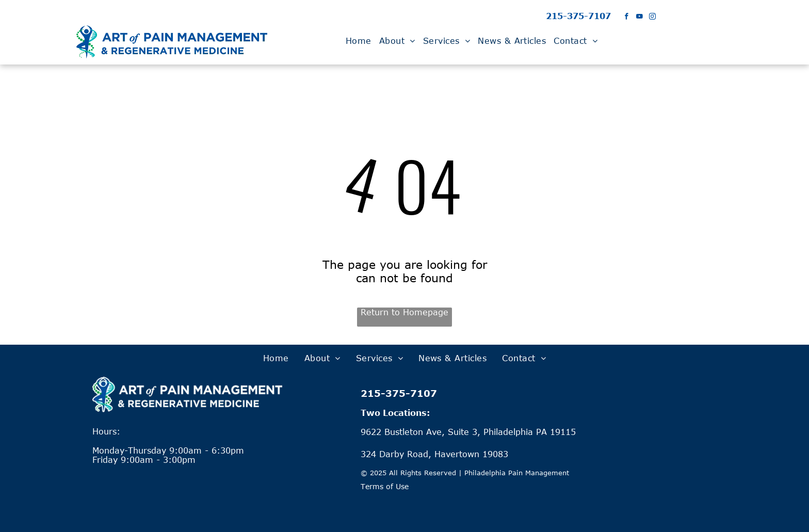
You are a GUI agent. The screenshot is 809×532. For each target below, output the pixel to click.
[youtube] (640, 18)
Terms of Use (385, 486)
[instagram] (652, 18)
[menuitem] (360, 41)
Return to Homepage (405, 312)
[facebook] (627, 18)
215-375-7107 (578, 16)
